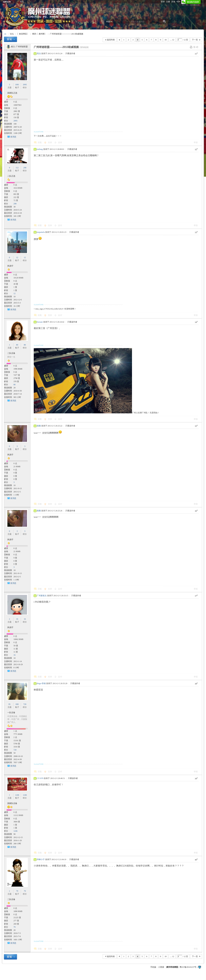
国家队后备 (12, 803)
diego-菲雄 (41, 683)
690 (17, 704)
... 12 (172, 40)
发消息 (13, 137)
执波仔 (10, 266)
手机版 (153, 967)
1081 (17, 85)
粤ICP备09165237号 (188, 967)
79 (17, 891)
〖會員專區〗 (23, 34)
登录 (163, 2)
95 (9, 704)
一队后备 (11, 713)
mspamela (41, 232)
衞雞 (39, 426)
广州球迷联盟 (22, 47)
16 (17, 619)
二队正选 (11, 176)
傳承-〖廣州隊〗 (39, 34)
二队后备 (11, 353)
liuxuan (40, 322)
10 (166, 40)
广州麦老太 (42, 596)
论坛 (22, 2)
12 (17, 257)
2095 (25, 85)
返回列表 (111, 40)
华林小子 (41, 859)
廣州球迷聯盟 (5, 34)
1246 (17, 795)
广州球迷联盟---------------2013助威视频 (66, 34)
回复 (40, 142)
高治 (39, 53)
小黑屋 (161, 967)
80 (17, 345)
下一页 (195, 40)
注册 (168, 2)
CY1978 (40, 778)
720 (25, 704)
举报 (196, 142)
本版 (108, 22)
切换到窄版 (178, 1)
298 (25, 168)
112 (17, 168)
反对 (60, 142)
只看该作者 (70, 53)
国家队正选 (12, 93)
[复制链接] (84, 47)
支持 (50, 142)
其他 (173, 2)
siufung (40, 149)
